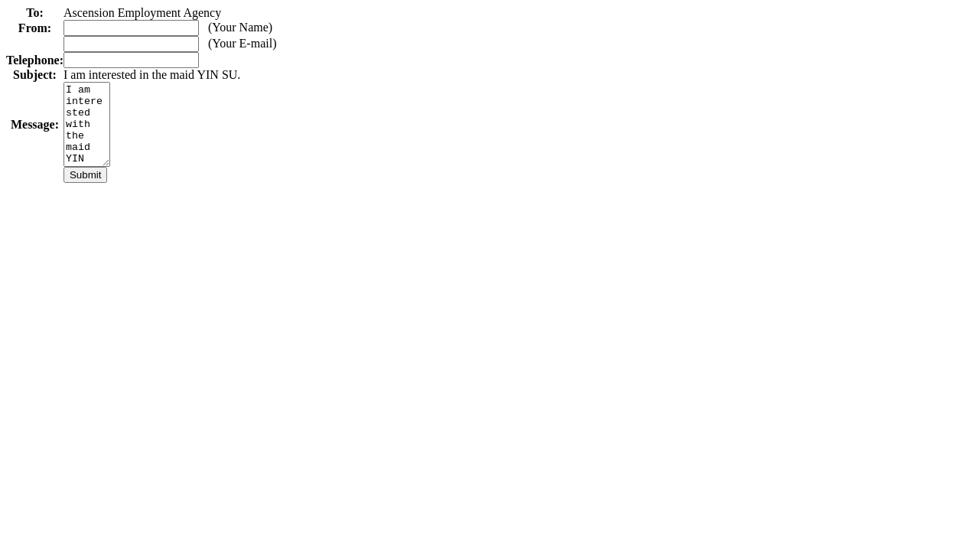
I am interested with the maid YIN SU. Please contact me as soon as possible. (89, 132)
